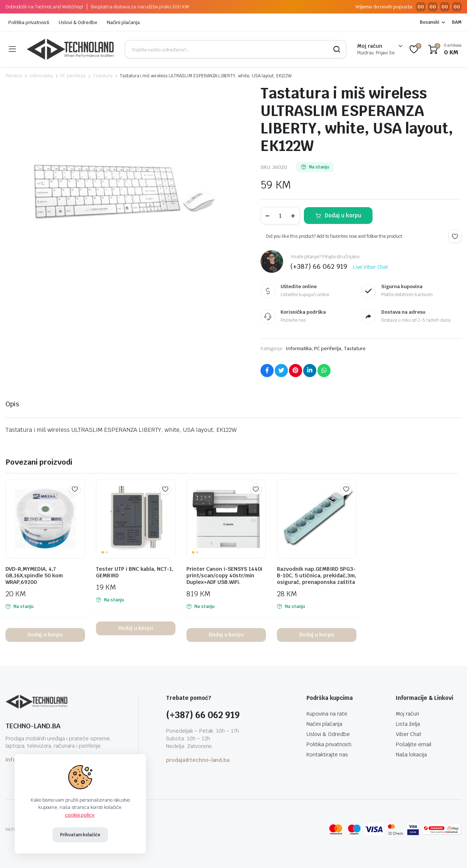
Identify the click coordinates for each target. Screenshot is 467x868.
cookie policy (80, 815)
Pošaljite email (414, 744)
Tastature (103, 76)
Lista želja (408, 724)
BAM (457, 22)
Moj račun (408, 714)
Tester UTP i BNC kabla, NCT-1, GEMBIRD (135, 572)
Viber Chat (409, 734)
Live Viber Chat (371, 267)
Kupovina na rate (327, 714)
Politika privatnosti (29, 22)
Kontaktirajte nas (327, 755)
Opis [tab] (12, 404)
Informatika (41, 76)
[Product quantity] (280, 216)
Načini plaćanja (123, 22)
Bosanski (430, 22)
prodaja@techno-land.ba (198, 760)
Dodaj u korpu (343, 215)
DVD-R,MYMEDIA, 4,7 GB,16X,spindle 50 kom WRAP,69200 (34, 576)
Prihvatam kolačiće (80, 835)
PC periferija (73, 76)
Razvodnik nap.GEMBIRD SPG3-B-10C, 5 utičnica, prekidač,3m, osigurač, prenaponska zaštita (317, 576)
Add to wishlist (455, 236)
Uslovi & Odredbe (78, 22)
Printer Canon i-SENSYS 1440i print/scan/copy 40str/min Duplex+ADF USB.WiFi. (224, 576)
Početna (14, 76)
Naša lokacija (411, 755)
